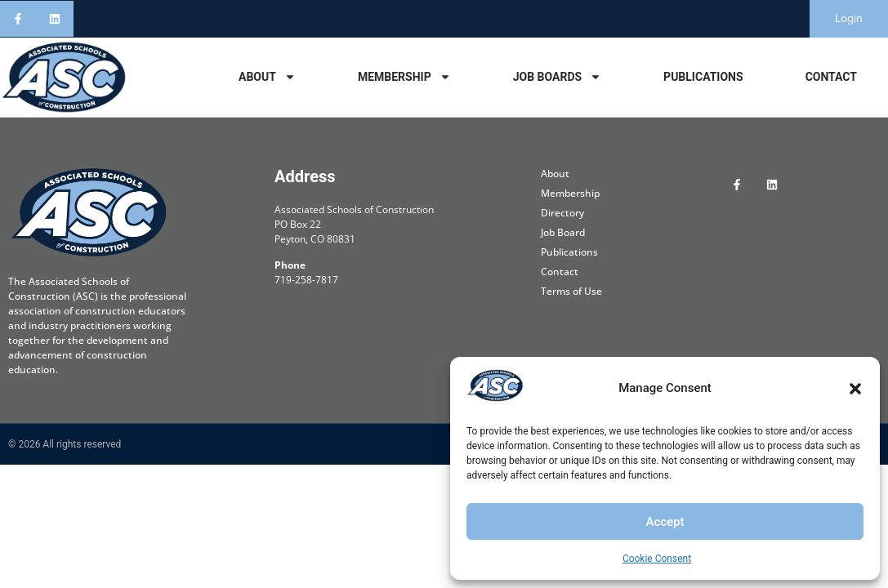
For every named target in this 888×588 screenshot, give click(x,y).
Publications (703, 77)
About (267, 77)
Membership (404, 77)
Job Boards (557, 77)
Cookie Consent (657, 559)
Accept (665, 522)
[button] (855, 389)
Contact (831, 77)
